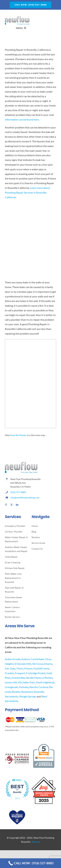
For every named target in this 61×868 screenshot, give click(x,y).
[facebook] (6, 505)
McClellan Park (26, 682)
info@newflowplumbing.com (25, 497)
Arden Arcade (13, 659)
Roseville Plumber (18, 435)
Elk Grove (38, 664)
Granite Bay (18, 678)
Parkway (24, 687)
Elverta (48, 664)
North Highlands (45, 682)
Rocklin (16, 692)
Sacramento (12, 696)
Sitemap (36, 842)
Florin (20, 668)
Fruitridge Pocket (36, 673)
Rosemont (27, 692)
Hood (37, 678)
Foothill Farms (41, 668)
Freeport (20, 673)
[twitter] (12, 505)
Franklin (10, 673)
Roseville (39, 692)
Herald (30, 678)
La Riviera (47, 678)
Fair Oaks (10, 668)
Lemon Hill (11, 682)
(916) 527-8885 (18, 492)
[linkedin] (17, 505)
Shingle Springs (28, 696)
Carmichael (37, 659)
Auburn (26, 659)
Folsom (28, 668)
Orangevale (11, 687)
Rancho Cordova (39, 687)
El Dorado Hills (23, 664)
